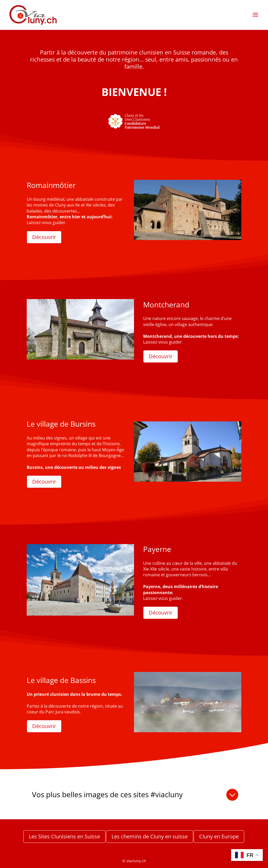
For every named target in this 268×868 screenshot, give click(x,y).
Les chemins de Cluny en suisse (150, 836)
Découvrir (44, 237)
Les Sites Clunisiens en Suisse (64, 836)
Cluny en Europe (219, 836)
